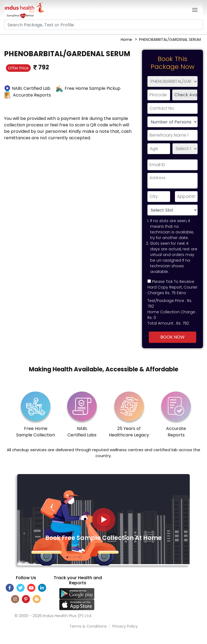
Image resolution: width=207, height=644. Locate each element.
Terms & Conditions (88, 626)
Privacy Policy (125, 626)
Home (126, 40)
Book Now (172, 337)
